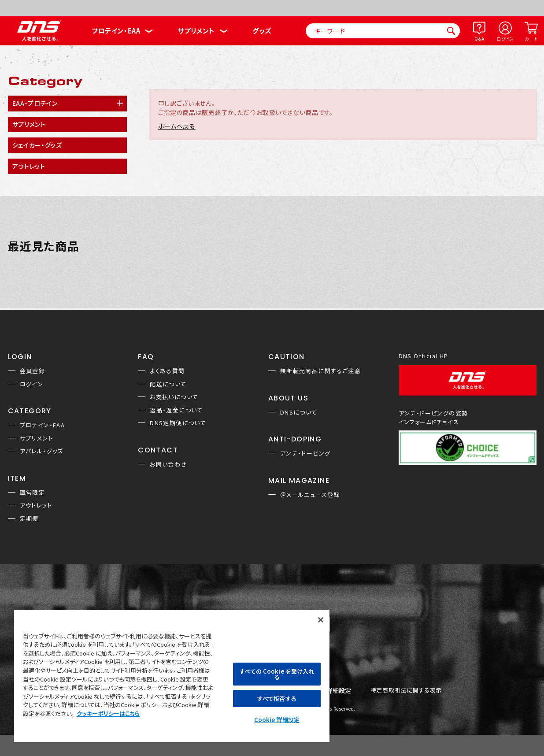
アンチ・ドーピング (305, 453)
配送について (168, 384)
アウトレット (36, 505)
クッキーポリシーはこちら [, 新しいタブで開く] (108, 713)
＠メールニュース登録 (310, 495)
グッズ (262, 31)
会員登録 (33, 371)
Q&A (479, 39)
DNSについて (299, 412)
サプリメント (196, 31)
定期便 (29, 518)
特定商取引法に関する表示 (406, 691)
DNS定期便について (178, 423)
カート (531, 39)
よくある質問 (167, 371)
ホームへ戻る (177, 126)
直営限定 (33, 492)
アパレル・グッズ (42, 451)
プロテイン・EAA (116, 31)
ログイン (505, 39)
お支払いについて (174, 397)
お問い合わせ (168, 464)
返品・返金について (176, 410)
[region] (172, 676)
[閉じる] (321, 620)
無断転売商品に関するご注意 (320, 371)
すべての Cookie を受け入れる (277, 674)
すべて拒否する (277, 699)
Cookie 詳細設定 (277, 720)
